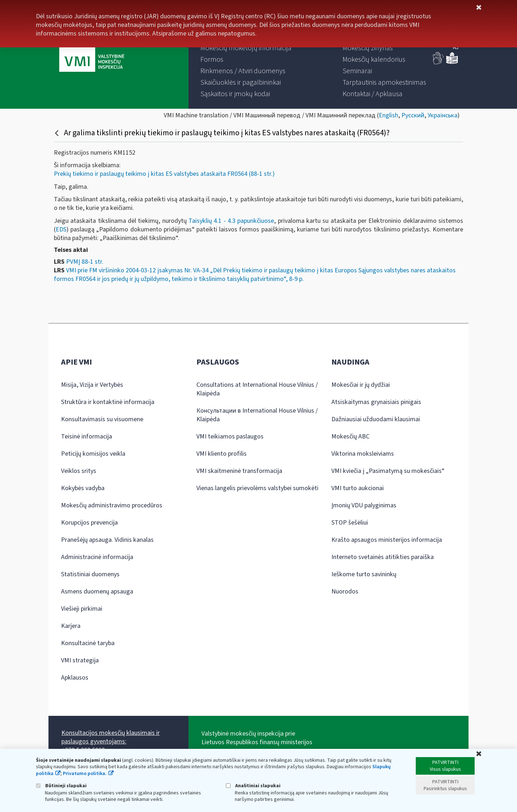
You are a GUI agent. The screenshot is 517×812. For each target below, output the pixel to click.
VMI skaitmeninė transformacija (239, 471)
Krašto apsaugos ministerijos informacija (387, 540)
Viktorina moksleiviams (363, 454)
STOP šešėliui (350, 523)
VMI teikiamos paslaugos (230, 436)
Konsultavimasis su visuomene (102, 419)
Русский (413, 115)
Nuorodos (345, 592)
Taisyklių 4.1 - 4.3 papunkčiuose (231, 221)
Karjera (71, 626)
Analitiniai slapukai (253, 786)
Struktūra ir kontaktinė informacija (108, 402)
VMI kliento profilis (222, 454)
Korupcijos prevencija (89, 523)
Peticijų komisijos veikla (93, 454)
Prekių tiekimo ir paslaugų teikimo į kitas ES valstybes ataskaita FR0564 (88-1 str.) (164, 174)
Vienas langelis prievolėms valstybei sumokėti (257, 488)
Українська (443, 115)
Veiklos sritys (79, 471)
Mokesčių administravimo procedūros (112, 505)
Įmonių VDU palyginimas (364, 505)
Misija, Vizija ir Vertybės (92, 385)
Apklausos (75, 678)
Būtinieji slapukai (61, 786)
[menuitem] (246, 48)
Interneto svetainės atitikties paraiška (383, 557)
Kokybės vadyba (83, 488)
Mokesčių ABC (350, 436)
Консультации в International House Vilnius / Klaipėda (257, 415)
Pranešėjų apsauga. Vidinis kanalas (107, 540)
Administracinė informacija (97, 557)
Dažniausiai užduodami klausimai (376, 419)
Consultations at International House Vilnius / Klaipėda (257, 389)
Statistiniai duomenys (90, 574)
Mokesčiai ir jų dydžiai (361, 385)
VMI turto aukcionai (358, 488)
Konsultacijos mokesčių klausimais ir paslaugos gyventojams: (111, 737)
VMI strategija (80, 660)
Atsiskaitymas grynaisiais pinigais (376, 402)
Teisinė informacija (87, 436)
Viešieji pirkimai (82, 609)
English (388, 115)
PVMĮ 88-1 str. (85, 262)
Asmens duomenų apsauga (97, 592)
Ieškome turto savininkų (364, 574)
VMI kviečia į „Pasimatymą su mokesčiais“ (388, 471)
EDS (61, 229)
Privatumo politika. (85, 774)
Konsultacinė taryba (88, 643)
